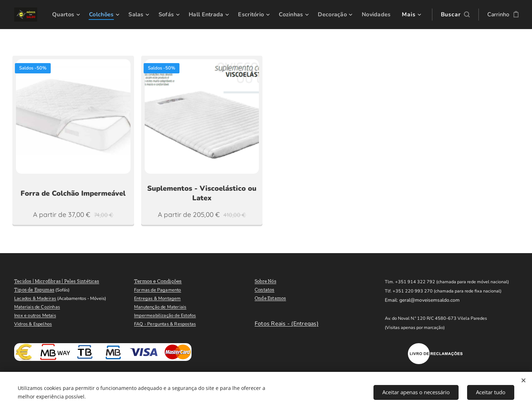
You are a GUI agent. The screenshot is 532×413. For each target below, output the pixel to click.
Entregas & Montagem (157, 298)
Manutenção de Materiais (160, 307)
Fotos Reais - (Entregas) (287, 324)
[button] (451, 15)
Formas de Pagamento (158, 290)
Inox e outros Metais (35, 316)
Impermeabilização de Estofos (165, 316)
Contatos (265, 290)
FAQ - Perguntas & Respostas (165, 324)
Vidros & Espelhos (33, 324)
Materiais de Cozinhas (37, 307)
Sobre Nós (265, 281)
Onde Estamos (270, 298)
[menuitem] (92, 15)
